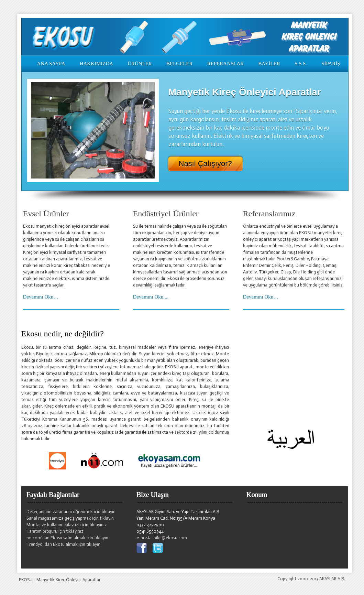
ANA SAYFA (51, 64)
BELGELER (180, 64)
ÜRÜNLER (140, 64)
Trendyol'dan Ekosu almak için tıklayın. (64, 544)
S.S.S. (301, 64)
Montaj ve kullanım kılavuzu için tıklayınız (67, 525)
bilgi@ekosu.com (170, 538)
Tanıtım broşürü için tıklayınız (55, 531)
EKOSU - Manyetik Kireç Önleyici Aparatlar (60, 580)
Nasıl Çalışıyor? (205, 164)
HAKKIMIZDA (97, 64)
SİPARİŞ (331, 64)
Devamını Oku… (41, 297)
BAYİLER (269, 64)
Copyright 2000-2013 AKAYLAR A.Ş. (311, 579)
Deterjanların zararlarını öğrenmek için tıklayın (71, 512)
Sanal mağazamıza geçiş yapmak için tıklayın (70, 518)
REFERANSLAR (226, 64)
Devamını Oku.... (151, 297)
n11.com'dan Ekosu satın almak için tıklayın (67, 538)
